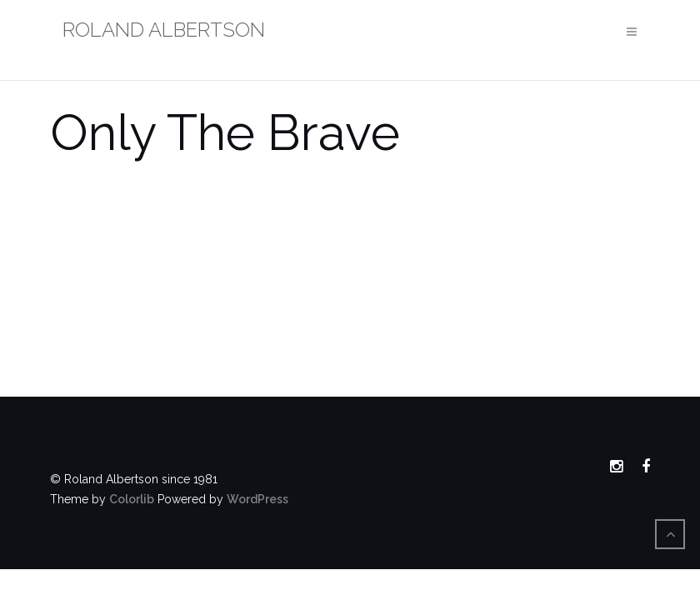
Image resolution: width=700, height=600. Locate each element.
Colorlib (132, 499)
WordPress (257, 499)
